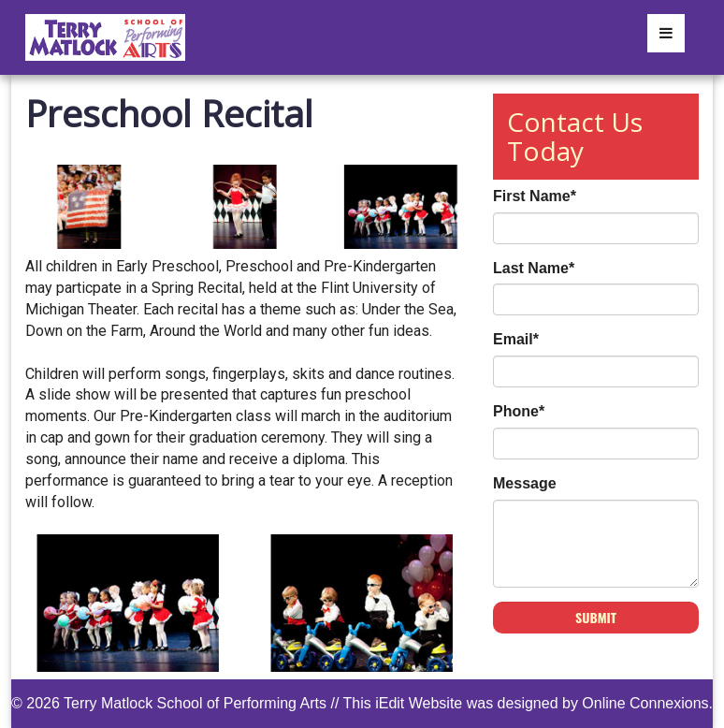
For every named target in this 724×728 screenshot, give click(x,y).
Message (525, 483)
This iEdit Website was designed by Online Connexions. (528, 703)
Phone (519, 411)
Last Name (534, 268)
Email (516, 339)
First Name (535, 196)
